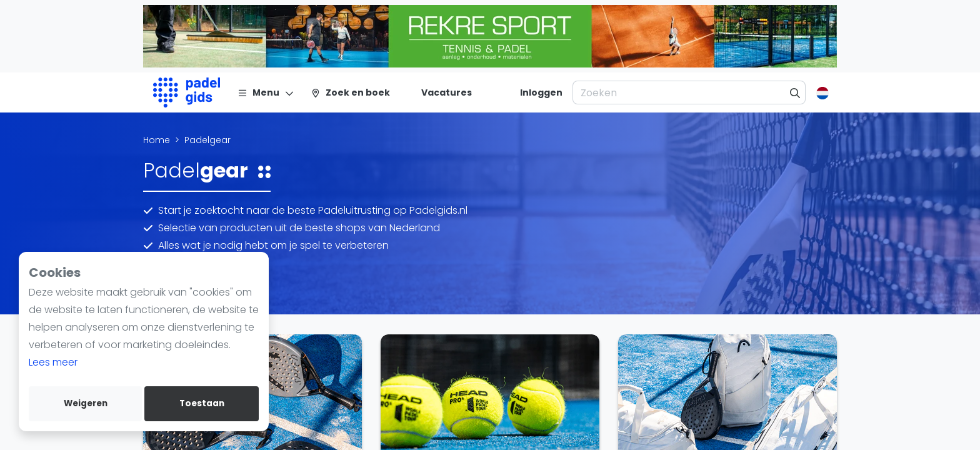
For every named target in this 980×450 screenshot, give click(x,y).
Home (157, 140)
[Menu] (266, 92)
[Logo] (187, 92)
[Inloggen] (541, 92)
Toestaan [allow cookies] (202, 403)
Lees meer (53, 362)
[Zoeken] (795, 92)
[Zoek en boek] (350, 92)
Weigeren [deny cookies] (86, 403)
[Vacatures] (439, 92)
